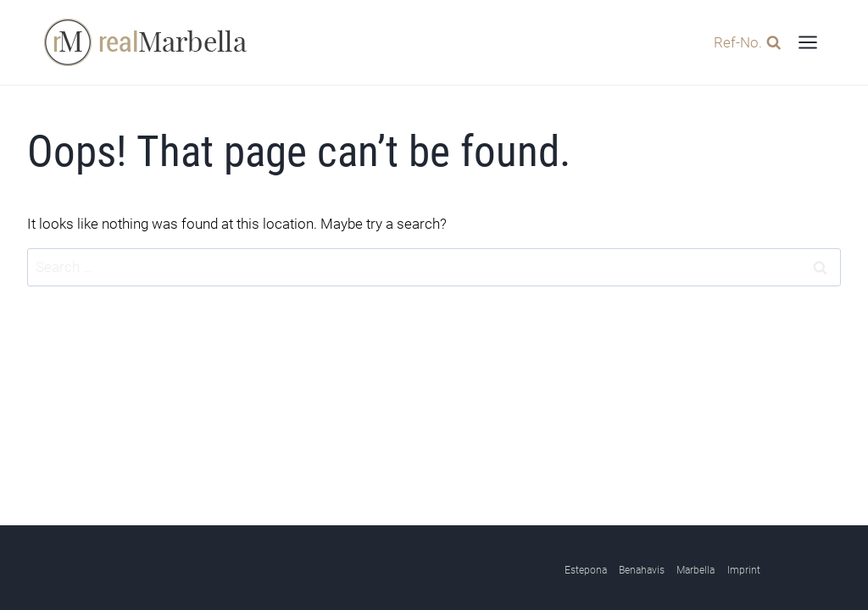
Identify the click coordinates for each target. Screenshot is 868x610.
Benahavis (642, 571)
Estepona (586, 571)
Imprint (744, 571)
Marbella (696, 571)
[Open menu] (807, 42)
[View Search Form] (743, 42)
